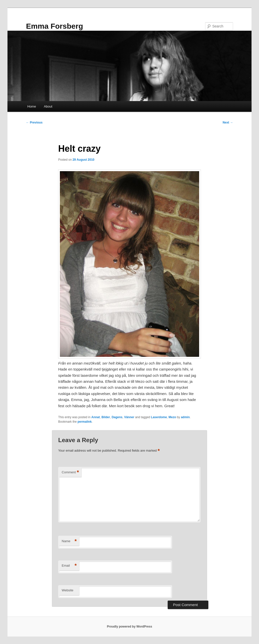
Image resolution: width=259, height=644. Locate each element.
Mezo (172, 417)
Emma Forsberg (54, 26)
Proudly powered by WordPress (129, 627)
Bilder (106, 417)
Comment (70, 472)
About (48, 106)
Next (228, 123)
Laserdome (159, 417)
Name (69, 541)
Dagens (117, 417)
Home (32, 106)
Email (69, 566)
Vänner (129, 417)
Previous (34, 123)
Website (67, 590)
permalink (85, 422)
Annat (96, 417)
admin (185, 417)
